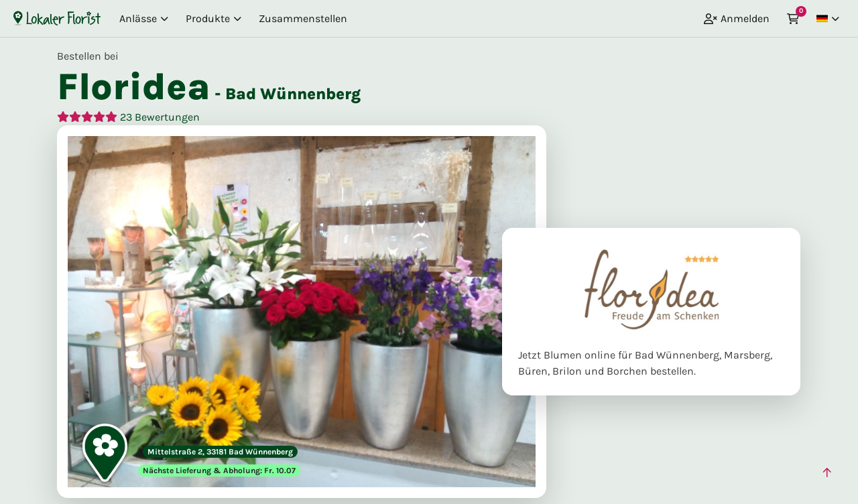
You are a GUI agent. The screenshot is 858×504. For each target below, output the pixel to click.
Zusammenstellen (303, 18)
